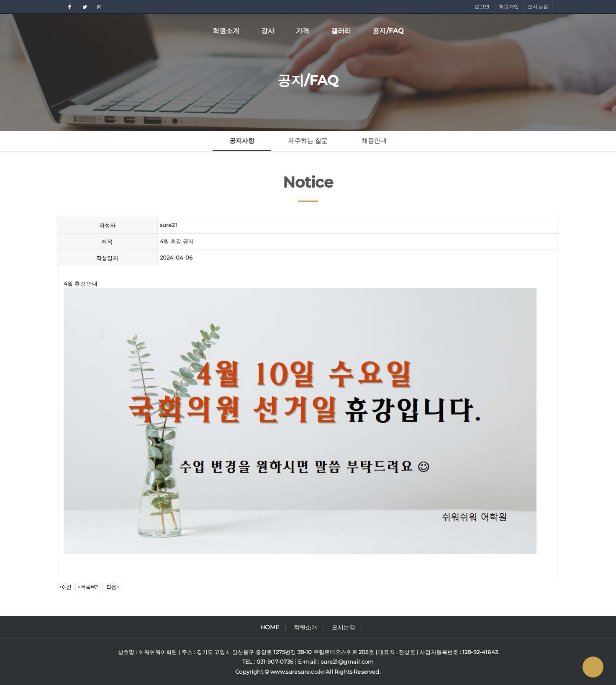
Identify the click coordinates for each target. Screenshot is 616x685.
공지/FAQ (388, 31)
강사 (268, 31)
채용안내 (374, 140)
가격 (303, 31)
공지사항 (242, 140)
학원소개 (226, 31)
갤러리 (341, 31)
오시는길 (538, 6)
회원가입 (509, 6)
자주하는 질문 (308, 140)
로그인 (482, 6)
